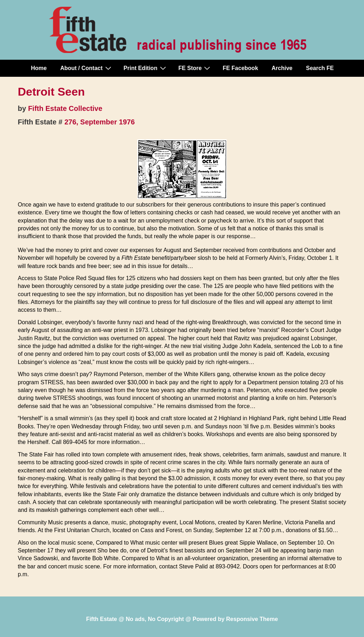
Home (39, 68)
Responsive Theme (252, 619)
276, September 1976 (100, 122)
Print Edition (146, 68)
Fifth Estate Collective (65, 108)
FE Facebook (240, 68)
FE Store (195, 68)
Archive (282, 68)
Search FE (320, 68)
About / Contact (86, 68)
